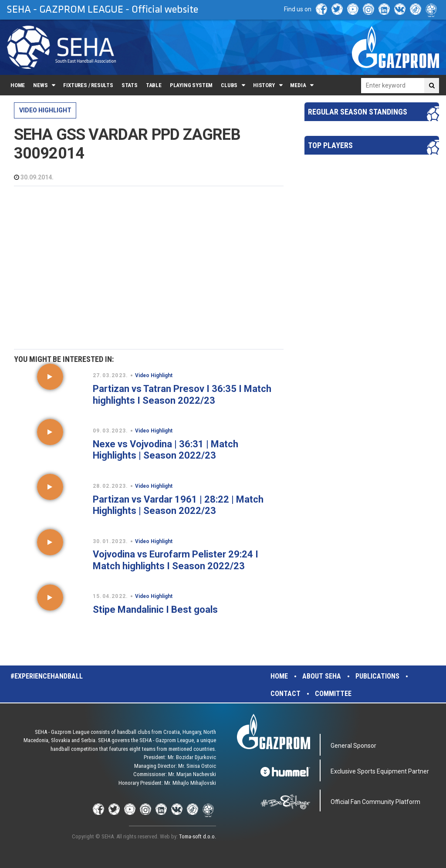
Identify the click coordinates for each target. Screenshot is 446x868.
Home (18, 85)
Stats (130, 85)
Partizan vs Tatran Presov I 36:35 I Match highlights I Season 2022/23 (182, 394)
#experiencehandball (47, 676)
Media (298, 85)
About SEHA (322, 676)
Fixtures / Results (88, 85)
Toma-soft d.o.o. (198, 836)
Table (154, 85)
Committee (333, 694)
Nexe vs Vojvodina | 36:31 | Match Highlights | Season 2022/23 (166, 450)
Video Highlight (45, 110)
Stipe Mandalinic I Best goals (155, 610)
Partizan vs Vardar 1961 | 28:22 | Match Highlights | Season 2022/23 (178, 505)
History (264, 85)
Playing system (191, 85)
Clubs (229, 85)
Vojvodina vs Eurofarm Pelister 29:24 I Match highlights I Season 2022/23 (176, 560)
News (40, 85)
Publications (377, 676)
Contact (286, 694)
